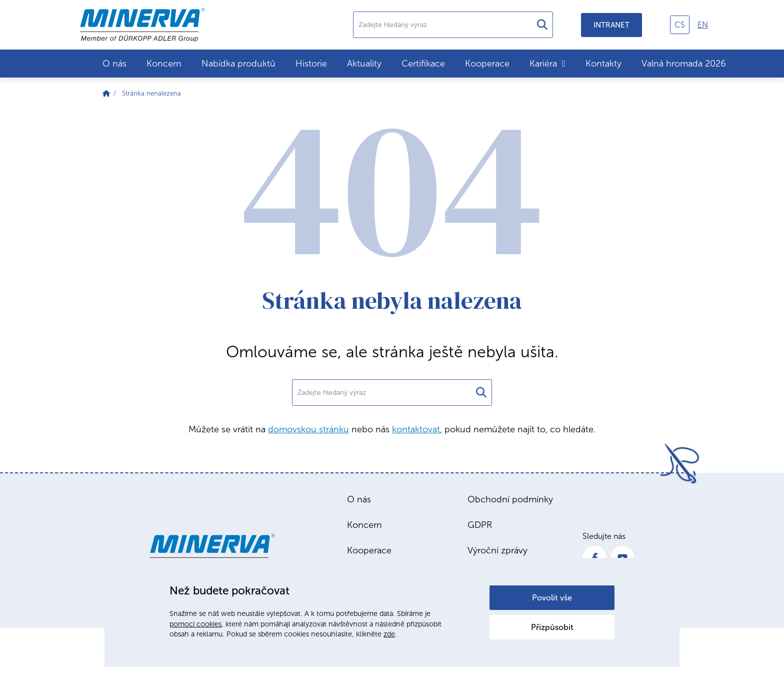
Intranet (611, 25)
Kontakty (603, 64)
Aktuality (364, 64)
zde (389, 634)
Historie (311, 64)
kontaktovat (416, 429)
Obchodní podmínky (510, 499)
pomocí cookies (195, 624)
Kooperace (487, 64)
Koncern (164, 64)
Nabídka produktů (238, 64)
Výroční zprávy (497, 550)
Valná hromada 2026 (684, 64)
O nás (114, 64)
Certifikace (423, 64)
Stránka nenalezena (151, 93)
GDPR (480, 525)
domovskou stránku (308, 429)
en (703, 25)
